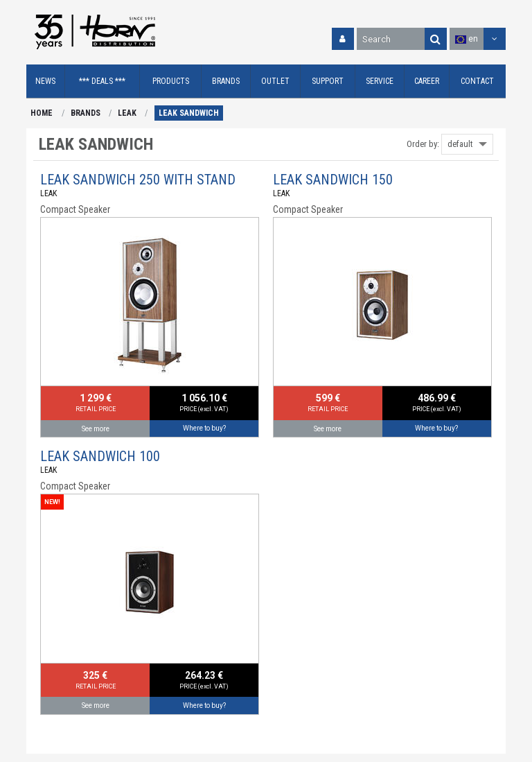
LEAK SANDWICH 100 (100, 456)
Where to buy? (204, 428)
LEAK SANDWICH (189, 113)
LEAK (127, 113)
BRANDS (86, 113)
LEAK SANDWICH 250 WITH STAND (138, 180)
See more (96, 429)
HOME (42, 113)
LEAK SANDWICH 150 (333, 180)
